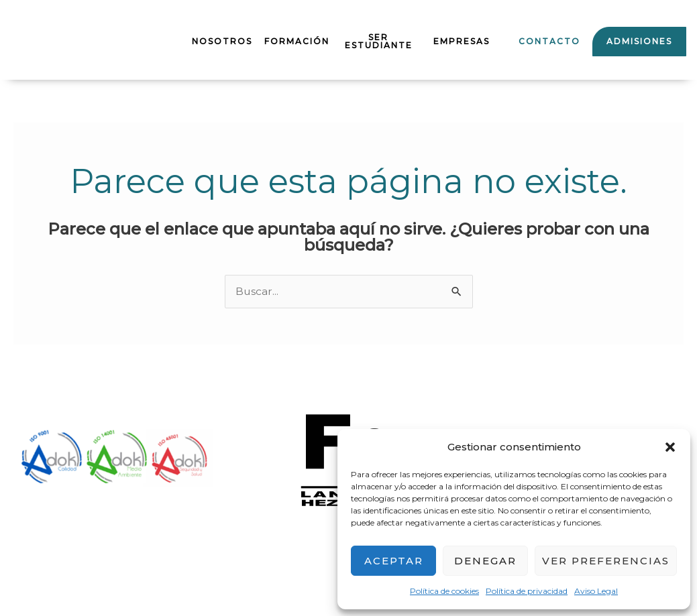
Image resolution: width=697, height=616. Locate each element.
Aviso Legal (596, 591)
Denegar (485, 561)
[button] (670, 447)
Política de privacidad (527, 591)
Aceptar (394, 561)
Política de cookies (444, 591)
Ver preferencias (606, 561)
